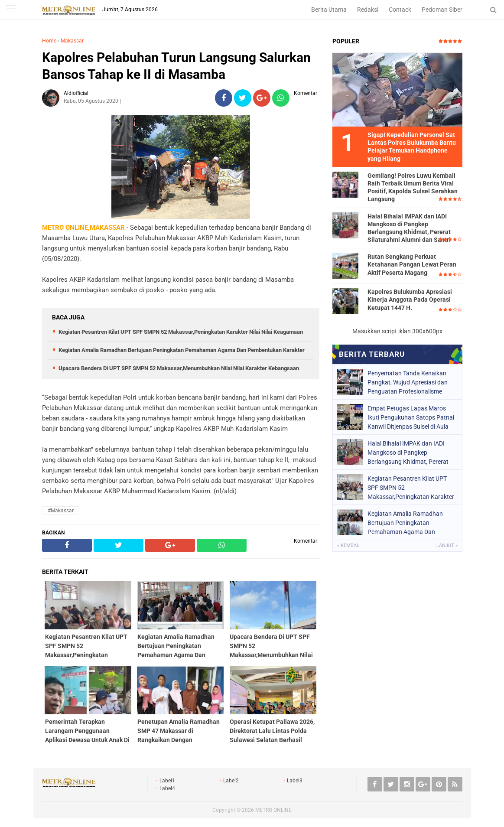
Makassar (72, 41)
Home (49, 41)
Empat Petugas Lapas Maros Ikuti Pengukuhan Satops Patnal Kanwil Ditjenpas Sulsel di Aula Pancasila (411, 417)
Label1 (167, 781)
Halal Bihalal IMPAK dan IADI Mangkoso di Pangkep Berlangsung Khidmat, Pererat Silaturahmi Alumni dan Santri (409, 228)
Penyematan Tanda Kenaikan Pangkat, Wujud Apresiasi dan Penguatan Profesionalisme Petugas (408, 382)
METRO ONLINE (273, 810)
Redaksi (368, 10)
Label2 (231, 781)
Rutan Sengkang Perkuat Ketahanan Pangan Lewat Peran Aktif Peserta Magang (412, 264)
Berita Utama (329, 10)
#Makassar (61, 511)
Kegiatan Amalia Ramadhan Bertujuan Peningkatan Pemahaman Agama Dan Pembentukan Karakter (182, 350)
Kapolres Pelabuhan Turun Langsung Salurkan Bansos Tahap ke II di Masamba (176, 66)
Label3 (295, 781)
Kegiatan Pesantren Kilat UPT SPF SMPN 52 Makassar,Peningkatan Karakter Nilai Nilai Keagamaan (181, 332)
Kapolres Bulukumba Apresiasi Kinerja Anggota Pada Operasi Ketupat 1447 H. (410, 300)
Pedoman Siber (442, 10)
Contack (400, 10)
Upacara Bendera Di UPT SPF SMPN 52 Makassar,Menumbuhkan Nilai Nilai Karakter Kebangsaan (179, 368)
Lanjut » (447, 545)
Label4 (167, 788)
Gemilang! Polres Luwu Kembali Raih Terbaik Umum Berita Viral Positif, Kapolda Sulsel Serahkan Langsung (413, 187)
